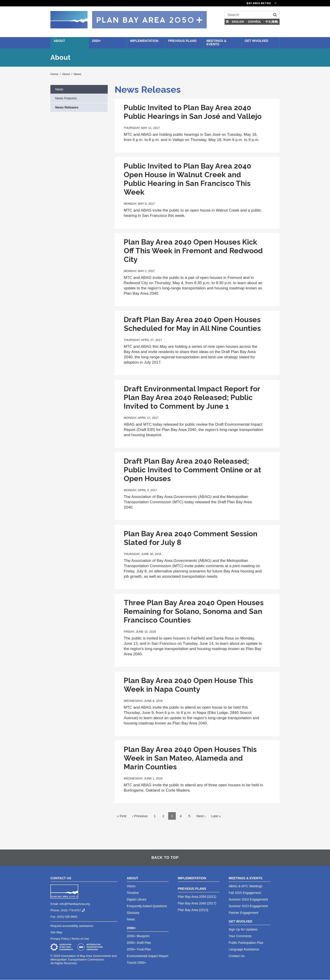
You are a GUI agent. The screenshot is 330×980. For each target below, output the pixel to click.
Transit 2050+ (136, 963)
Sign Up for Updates (243, 929)
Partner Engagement (243, 913)
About (59, 41)
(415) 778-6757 (75, 910)
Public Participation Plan (246, 943)
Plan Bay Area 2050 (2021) (197, 897)
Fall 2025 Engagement (245, 893)
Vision (131, 886)
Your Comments (240, 936)
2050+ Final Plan (139, 949)
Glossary (133, 913)
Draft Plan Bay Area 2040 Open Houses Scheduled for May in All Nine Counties (192, 324)
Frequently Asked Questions (147, 906)
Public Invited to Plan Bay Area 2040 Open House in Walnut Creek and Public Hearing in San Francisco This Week (187, 179)
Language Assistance (244, 949)
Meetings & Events (216, 42)
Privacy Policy (60, 939)
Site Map (56, 932)
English (238, 22)
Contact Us (237, 956)
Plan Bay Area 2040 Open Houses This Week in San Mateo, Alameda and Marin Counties (190, 758)
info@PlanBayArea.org (75, 904)
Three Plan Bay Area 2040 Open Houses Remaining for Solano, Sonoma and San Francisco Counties (194, 611)
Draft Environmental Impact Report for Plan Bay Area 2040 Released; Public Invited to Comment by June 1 (192, 397)
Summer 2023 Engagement (248, 906)
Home (54, 74)
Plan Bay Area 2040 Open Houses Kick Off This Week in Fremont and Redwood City (193, 251)
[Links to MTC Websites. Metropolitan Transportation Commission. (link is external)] (236, 3)
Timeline (133, 893)
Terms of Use (80, 939)
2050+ (96, 41)
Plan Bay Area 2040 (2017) (197, 903)
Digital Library (137, 899)
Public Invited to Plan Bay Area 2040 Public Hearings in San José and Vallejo (193, 112)
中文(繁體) (272, 22)
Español (255, 22)
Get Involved (256, 41)
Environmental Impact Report (147, 956)
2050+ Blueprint (138, 936)
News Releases (67, 107)
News (78, 74)
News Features (66, 98)
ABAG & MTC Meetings (246, 886)
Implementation (144, 41)
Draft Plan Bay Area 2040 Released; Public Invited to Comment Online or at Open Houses (192, 470)
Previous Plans (182, 41)
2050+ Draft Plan (139, 943)
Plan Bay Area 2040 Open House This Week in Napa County (188, 685)
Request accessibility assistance (72, 926)
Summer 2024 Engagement (248, 899)
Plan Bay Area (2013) (193, 910)
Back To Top (165, 858)
